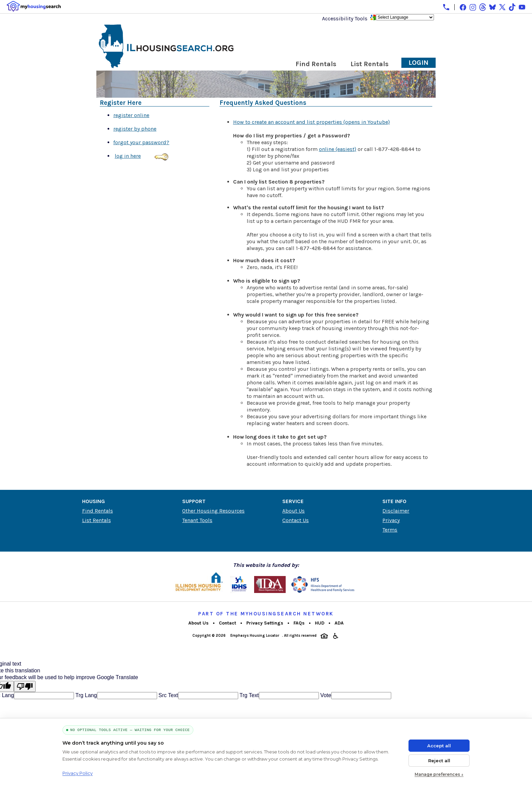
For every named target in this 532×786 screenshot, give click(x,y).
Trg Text (249, 695)
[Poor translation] (25, 686)
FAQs (299, 623)
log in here (128, 156)
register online (131, 115)
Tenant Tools (197, 520)
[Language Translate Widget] (405, 17)
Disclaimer (396, 511)
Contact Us (296, 520)
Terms (390, 530)
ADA (339, 623)
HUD (320, 623)
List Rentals (369, 64)
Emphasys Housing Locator (255, 636)
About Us (293, 511)
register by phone (135, 129)
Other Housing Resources (213, 511)
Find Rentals (316, 64)
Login (419, 63)
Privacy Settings (265, 623)
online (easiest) (338, 149)
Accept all (439, 746)
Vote (325, 695)
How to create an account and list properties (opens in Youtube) (311, 122)
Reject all (439, 761)
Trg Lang (85, 695)
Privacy (391, 520)
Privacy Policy (78, 773)
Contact (227, 623)
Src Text (168, 695)
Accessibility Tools (345, 18)
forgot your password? (141, 142)
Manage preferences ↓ (439, 774)
